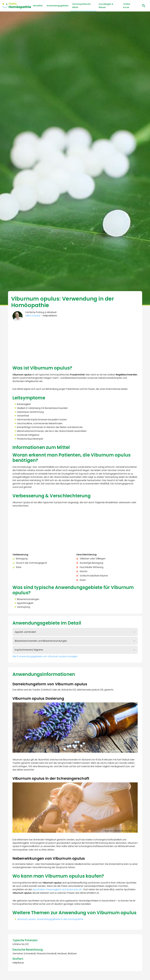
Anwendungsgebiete (58, 6)
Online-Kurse (127, 6)
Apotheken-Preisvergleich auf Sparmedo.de (70, 901)
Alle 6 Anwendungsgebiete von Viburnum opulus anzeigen (45, 664)
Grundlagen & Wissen (106, 6)
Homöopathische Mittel (81, 6)
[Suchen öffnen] (143, 6)
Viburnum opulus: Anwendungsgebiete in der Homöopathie (50, 937)
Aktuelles (38, 6)
